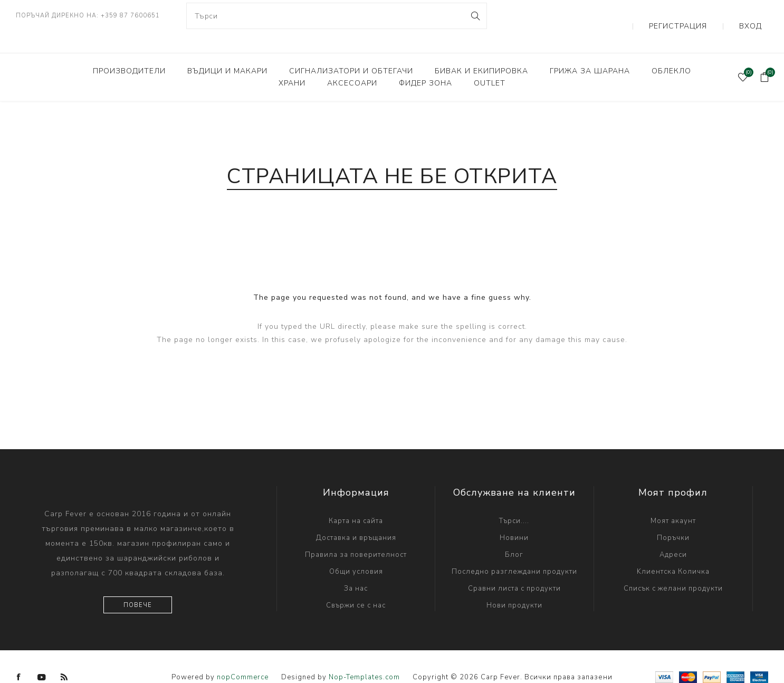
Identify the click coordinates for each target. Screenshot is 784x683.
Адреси (673, 534)
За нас (356, 567)
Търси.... (514, 500)
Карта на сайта (356, 500)
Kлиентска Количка (673, 551)
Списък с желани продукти (673, 567)
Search (475, 16)
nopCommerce (243, 656)
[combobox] (337, 16)
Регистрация (703, 16)
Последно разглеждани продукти (514, 551)
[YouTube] (42, 656)
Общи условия (356, 551)
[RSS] (64, 656)
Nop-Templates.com (364, 656)
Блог (514, 534)
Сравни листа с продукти (514, 567)
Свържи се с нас (356, 584)
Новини (514, 517)
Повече (138, 584)
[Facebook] (19, 656)
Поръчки (673, 517)
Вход (758, 16)
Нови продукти (514, 584)
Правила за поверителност (356, 534)
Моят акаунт (673, 500)
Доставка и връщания (356, 517)
